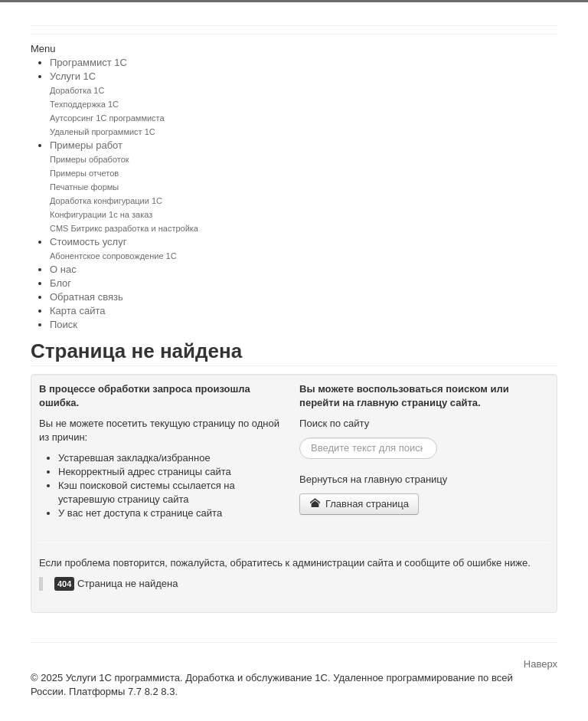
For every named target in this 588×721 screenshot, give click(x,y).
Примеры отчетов (84, 173)
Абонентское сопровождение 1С (113, 256)
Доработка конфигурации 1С (106, 201)
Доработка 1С (77, 90)
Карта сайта (77, 311)
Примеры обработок (90, 159)
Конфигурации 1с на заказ (101, 215)
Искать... (300, 438)
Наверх (541, 664)
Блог (60, 283)
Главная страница (359, 504)
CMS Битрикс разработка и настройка (124, 228)
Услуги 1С (73, 76)
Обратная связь (87, 297)
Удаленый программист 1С (103, 132)
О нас (63, 269)
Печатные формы (84, 187)
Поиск (64, 324)
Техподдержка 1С (84, 104)
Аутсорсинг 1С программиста (107, 118)
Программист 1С (88, 62)
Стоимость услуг (88, 242)
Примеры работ (86, 145)
